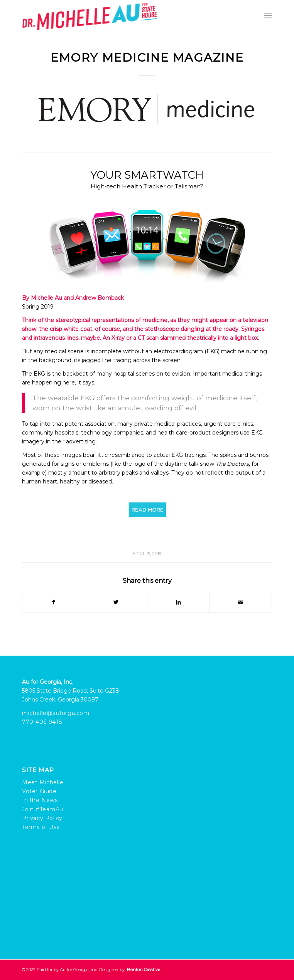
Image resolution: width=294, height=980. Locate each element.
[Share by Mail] (240, 602)
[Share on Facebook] (53, 602)
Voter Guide (39, 791)
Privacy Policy (42, 818)
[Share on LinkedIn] (178, 602)
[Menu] (268, 15)
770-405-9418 (42, 722)
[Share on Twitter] (116, 602)
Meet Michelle (43, 782)
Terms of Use (41, 827)
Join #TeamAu (43, 809)
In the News (40, 800)
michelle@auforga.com (56, 713)
